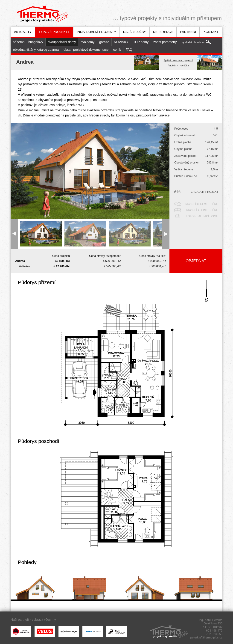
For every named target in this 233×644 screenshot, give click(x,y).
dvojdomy (87, 42)
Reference (163, 32)
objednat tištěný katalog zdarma (36, 50)
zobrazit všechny (44, 620)
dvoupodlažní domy (62, 42)
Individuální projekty (96, 32)
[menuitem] (23, 32)
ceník (117, 50)
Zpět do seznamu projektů (178, 60)
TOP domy (141, 42)
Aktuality (23, 32)
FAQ (129, 50)
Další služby (135, 32)
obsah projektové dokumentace (86, 50)
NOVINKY (121, 42)
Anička (185, 65)
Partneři (188, 32)
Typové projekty (54, 32)
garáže (104, 42)
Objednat (196, 261)
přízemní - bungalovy (28, 42)
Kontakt (211, 32)
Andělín (172, 65)
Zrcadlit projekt (196, 192)
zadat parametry (165, 42)
